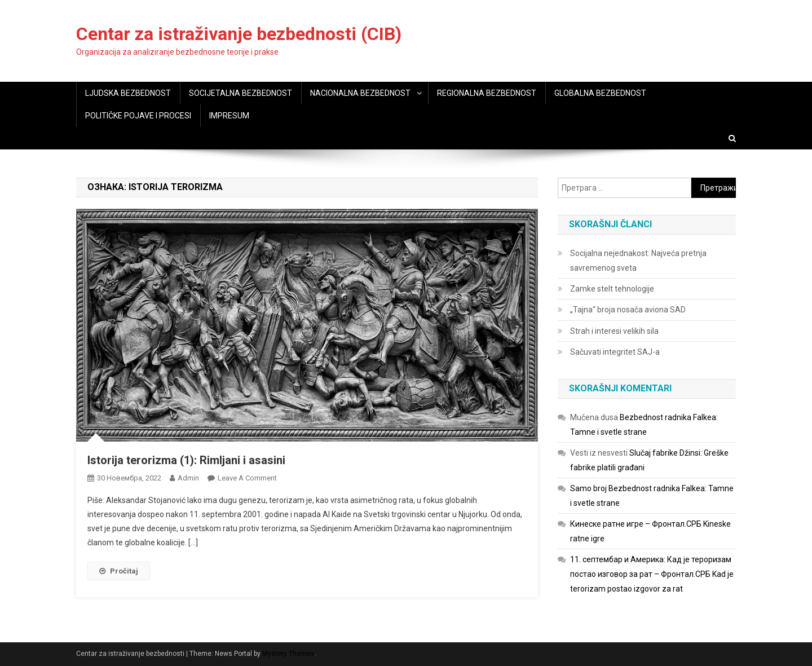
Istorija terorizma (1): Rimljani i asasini (186, 460)
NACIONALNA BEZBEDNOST (360, 93)
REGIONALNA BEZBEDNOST (487, 93)
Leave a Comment (247, 478)
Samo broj (588, 488)
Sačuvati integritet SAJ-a (615, 352)
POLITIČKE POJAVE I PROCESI (138, 116)
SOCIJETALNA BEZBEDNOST (240, 93)
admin (188, 478)
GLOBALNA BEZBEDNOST (600, 93)
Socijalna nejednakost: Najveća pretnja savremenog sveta (638, 261)
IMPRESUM (229, 116)
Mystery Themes (288, 654)
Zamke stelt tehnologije (612, 289)
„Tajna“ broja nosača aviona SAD (628, 310)
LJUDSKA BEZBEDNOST (128, 93)
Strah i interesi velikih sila (614, 331)
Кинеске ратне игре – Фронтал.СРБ (636, 524)
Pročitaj (119, 571)
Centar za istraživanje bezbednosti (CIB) (239, 34)
